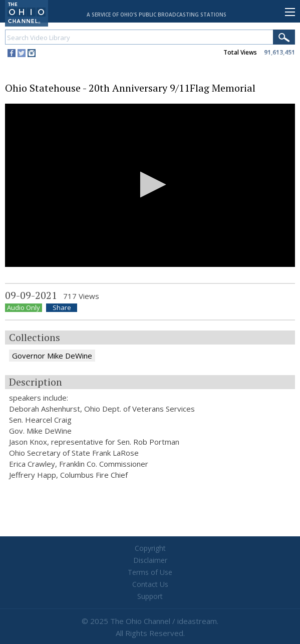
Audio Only (24, 308)
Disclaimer (150, 560)
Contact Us (150, 584)
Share (62, 308)
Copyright (150, 548)
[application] (150, 185)
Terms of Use (150, 572)
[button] (150, 185)
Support (150, 596)
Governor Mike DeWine (52, 356)
